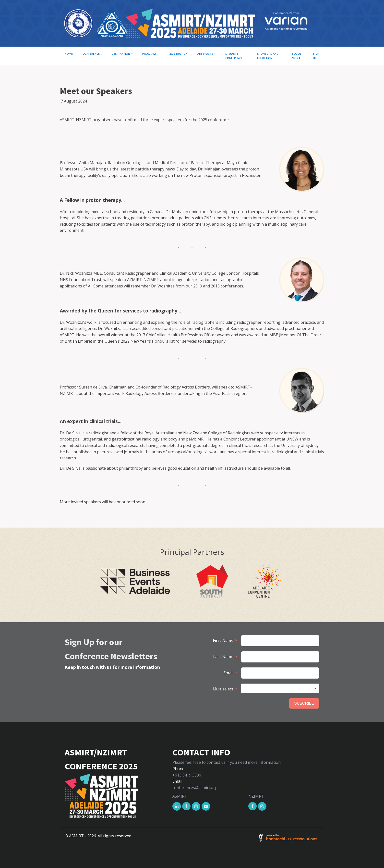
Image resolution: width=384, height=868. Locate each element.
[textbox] (280, 688)
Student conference (234, 56)
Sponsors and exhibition (268, 56)
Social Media (297, 56)
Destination (121, 54)
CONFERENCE (91, 54)
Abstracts (205, 54)
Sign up (316, 56)
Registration (178, 54)
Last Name (223, 657)
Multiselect (223, 689)
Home (69, 54)
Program (149, 54)
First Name (223, 640)
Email (228, 673)
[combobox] (280, 688)
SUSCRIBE (304, 703)
